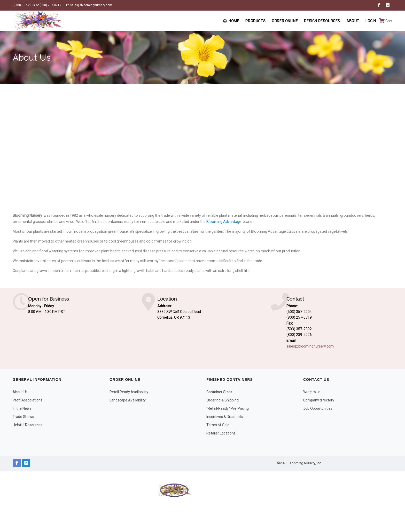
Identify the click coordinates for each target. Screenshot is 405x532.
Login (371, 21)
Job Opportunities (318, 408)
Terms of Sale (218, 425)
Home (231, 21)
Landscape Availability (128, 400)
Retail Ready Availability (129, 392)
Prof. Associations (28, 400)
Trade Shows (23, 417)
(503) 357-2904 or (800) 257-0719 (37, 5)
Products (255, 21)
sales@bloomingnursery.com (89, 5)
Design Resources (322, 21)
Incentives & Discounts (225, 417)
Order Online (285, 21)
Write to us (312, 392)
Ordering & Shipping (223, 400)
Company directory (319, 400)
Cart (386, 21)
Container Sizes (219, 392)
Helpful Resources (28, 425)
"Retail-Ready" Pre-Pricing (228, 408)
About (353, 21)
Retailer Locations (221, 433)
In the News (22, 408)
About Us (20, 392)
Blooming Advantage (224, 222)
